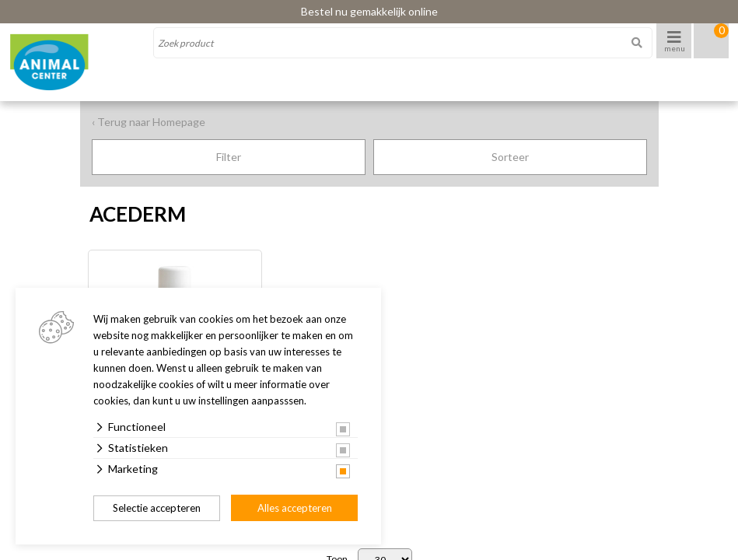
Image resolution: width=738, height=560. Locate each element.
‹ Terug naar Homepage (149, 122)
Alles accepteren (295, 508)
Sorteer (510, 157)
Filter (229, 157)
